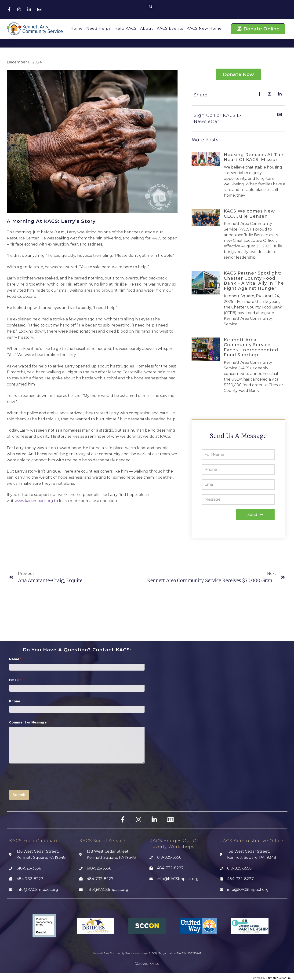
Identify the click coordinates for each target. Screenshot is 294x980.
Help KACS (125, 28)
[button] (151, 6)
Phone (15, 701)
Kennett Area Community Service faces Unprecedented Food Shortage (251, 347)
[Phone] (77, 709)
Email (15, 680)
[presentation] (45, 787)
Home (77, 28)
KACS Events (170, 28)
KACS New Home (204, 28)
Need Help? (99, 28)
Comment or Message (29, 722)
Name (15, 659)
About (147, 28)
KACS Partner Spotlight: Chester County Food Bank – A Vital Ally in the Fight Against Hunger (254, 281)
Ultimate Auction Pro (278, 978)
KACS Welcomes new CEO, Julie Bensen (249, 214)
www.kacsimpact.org (34, 501)
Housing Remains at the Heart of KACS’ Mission (254, 157)
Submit (19, 795)
